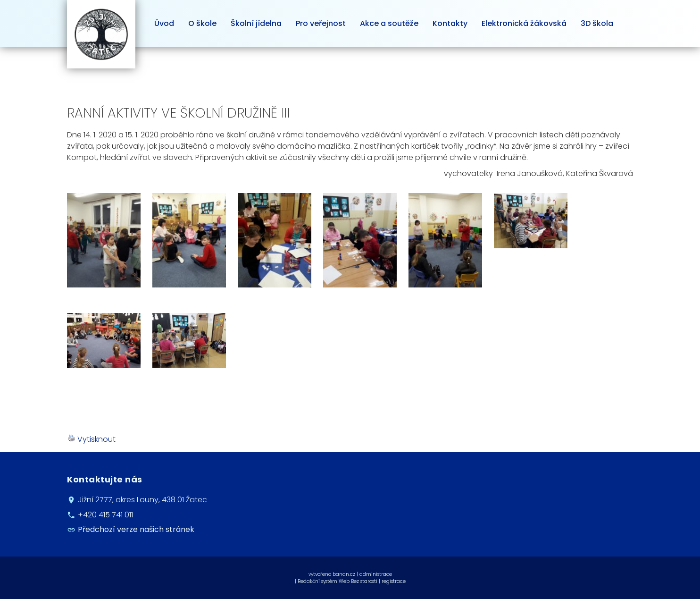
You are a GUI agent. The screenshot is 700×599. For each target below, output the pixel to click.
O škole (202, 23)
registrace (394, 581)
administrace (376, 574)
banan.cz (344, 574)
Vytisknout (92, 439)
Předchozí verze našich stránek (136, 529)
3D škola (597, 23)
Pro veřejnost (321, 23)
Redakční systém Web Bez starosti (337, 581)
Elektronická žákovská (524, 23)
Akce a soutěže (389, 23)
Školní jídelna (256, 23)
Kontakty (450, 23)
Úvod (164, 23)
